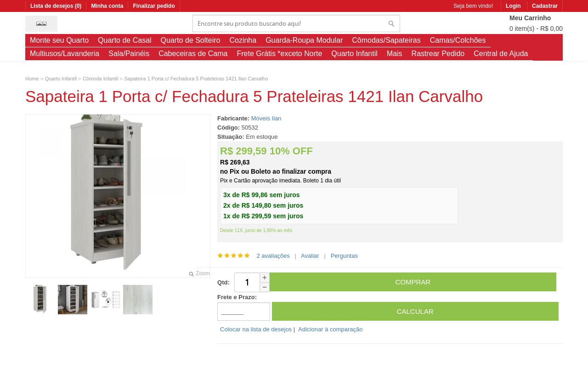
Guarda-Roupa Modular (304, 40)
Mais (395, 54)
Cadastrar (545, 6)
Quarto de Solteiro (191, 40)
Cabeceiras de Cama (193, 54)
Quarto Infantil (354, 54)
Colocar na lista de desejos (256, 329)
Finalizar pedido (154, 6)
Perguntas (344, 256)
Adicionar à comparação (330, 329)
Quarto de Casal (125, 40)
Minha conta (107, 6)
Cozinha (243, 40)
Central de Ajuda (501, 54)
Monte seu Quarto (59, 40)
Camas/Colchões (458, 40)
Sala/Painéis (129, 54)
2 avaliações (273, 256)
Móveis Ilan (266, 118)
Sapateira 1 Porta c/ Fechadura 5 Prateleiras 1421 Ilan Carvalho (196, 79)
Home (32, 79)
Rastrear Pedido (438, 54)
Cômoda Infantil (100, 79)
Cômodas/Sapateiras (386, 40)
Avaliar (310, 256)
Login (513, 6)
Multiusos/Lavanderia (65, 54)
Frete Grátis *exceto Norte (279, 54)
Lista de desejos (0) (56, 6)
